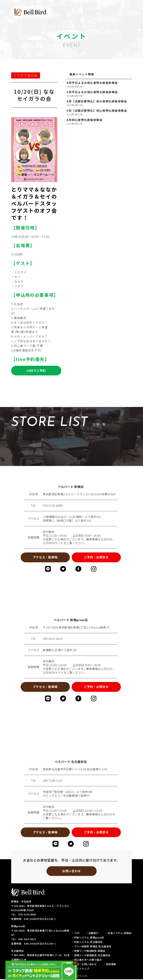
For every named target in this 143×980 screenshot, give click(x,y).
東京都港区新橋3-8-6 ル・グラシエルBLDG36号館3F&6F (80, 494)
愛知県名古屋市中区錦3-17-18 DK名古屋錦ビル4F (75, 770)
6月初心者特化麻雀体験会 (85, 120)
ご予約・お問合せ (97, 557)
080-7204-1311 (53, 781)
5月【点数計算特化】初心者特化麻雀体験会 (97, 111)
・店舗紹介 (92, 934)
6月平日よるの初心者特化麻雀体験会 (92, 83)
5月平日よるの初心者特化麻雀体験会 (92, 92)
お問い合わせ (71, 872)
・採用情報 (110, 965)
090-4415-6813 (53, 639)
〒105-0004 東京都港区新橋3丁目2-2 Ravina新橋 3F (76, 628)
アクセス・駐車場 (45, 557)
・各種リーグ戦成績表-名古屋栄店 (91, 956)
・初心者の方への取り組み (87, 960)
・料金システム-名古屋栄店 (87, 943)
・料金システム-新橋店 (119, 934)
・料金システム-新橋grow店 (88, 938)
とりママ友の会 (26, 75)
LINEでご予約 (36, 371)
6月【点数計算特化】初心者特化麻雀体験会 (97, 101)
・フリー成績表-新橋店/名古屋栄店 (91, 947)
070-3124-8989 (53, 506)
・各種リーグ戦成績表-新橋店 (88, 952)
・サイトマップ (80, 969)
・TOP (75, 934)
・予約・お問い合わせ (84, 965)
